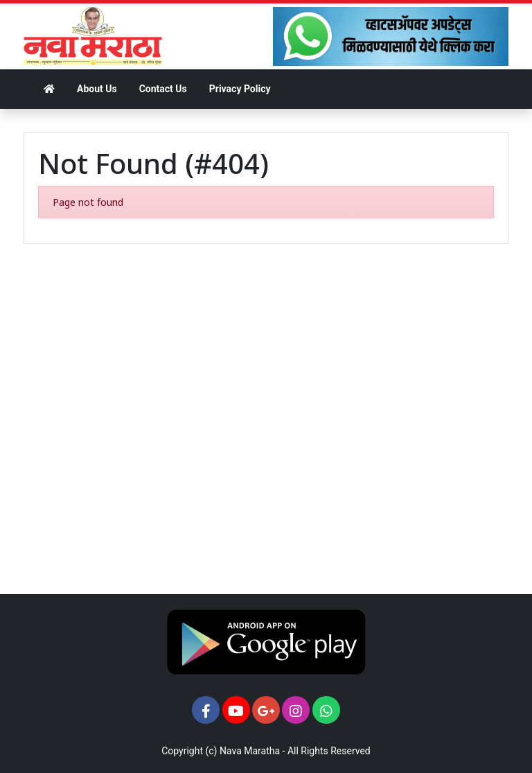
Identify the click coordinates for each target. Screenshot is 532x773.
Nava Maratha (250, 751)
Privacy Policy (240, 89)
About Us (97, 89)
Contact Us (163, 89)
